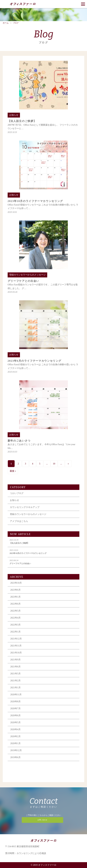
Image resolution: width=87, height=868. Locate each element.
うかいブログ (17, 493)
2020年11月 (16, 695)
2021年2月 (16, 681)
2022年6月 (16, 604)
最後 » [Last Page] (13, 471)
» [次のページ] (68, 464)
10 (54, 464)
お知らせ (14, 500)
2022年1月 (16, 632)
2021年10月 (16, 653)
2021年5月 (16, 674)
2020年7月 (16, 709)
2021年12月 (16, 639)
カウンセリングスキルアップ (25, 507)
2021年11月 (16, 646)
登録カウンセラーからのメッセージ (28, 514)
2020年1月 (16, 743)
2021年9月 (16, 660)
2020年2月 (16, 736)
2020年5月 (16, 722)
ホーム (6, 23)
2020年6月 (16, 715)
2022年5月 (16, 611)
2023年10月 (16, 583)
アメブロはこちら (19, 521)
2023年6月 (16, 590)
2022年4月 (16, 618)
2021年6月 (16, 667)
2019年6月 (16, 757)
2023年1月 (16, 597)
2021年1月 (16, 688)
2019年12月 (16, 750)
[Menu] (83, 4)
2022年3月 (16, 625)
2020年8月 (16, 702)
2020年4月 (16, 729)
